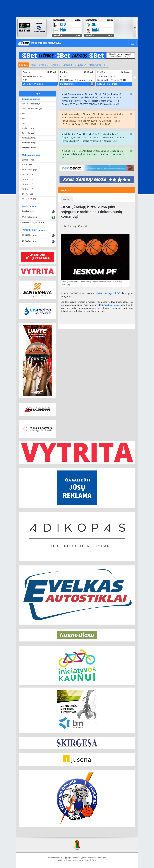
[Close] (131, 94)
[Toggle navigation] (132, 43)
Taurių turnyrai (29, 206)
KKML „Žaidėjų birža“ (108, 293)
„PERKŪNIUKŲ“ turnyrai (34, 230)
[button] (38, 104)
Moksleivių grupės (31, 155)
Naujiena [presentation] (67, 199)
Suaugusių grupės (31, 99)
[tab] (67, 199)
